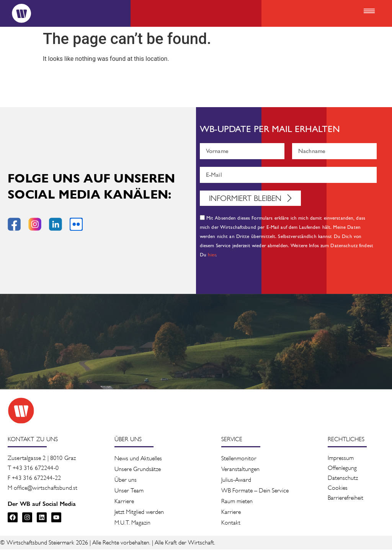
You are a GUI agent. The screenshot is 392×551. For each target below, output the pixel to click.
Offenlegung (342, 469)
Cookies (338, 489)
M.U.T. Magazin (132, 524)
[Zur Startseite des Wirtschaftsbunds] (21, 412)
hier (212, 257)
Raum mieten (237, 503)
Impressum (341, 459)
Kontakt (231, 524)
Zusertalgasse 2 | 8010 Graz (42, 459)
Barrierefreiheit (345, 499)
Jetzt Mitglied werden (139, 513)
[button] (369, 11)
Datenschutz (343, 479)
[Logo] (17, 13)
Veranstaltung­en (240, 470)
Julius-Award (236, 481)
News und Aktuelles (138, 460)
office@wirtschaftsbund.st (46, 489)
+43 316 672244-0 (36, 469)
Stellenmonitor (239, 460)
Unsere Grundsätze (138, 470)
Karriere (124, 503)
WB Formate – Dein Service (255, 492)
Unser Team (129, 492)
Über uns (126, 481)
